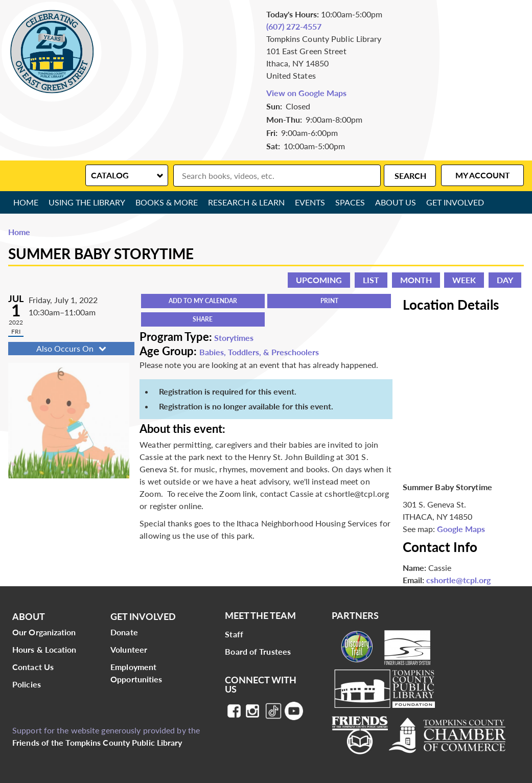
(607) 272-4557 (294, 26)
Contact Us (33, 667)
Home (26, 202)
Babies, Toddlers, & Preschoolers (259, 352)
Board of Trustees (258, 651)
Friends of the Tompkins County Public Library (97, 742)
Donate (124, 632)
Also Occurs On (72, 348)
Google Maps (461, 529)
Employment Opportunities (136, 673)
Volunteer (129, 649)
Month (416, 280)
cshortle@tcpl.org (458, 580)
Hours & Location (44, 649)
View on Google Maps (306, 93)
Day (505, 280)
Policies (27, 684)
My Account (483, 175)
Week (464, 280)
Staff (234, 634)
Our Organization (44, 632)
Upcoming (319, 280)
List (371, 280)
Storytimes (234, 338)
